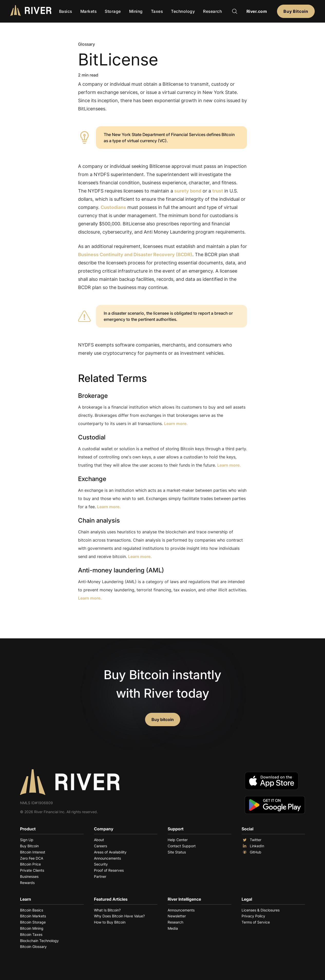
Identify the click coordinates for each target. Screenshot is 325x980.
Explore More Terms (107, 614)
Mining (136, 11)
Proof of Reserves (109, 870)
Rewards (27, 883)
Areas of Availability (110, 852)
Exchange (92, 479)
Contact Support (182, 846)
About (99, 840)
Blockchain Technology (39, 941)
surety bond (188, 191)
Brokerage (93, 396)
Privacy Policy (253, 916)
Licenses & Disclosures (261, 910)
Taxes (157, 11)
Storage (113, 11)
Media (173, 928)
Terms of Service (256, 922)
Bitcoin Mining (32, 928)
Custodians (113, 207)
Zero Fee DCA (32, 858)
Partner (100, 876)
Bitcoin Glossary (33, 947)
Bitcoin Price (30, 864)
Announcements (107, 858)
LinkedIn (253, 846)
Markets (89, 11)
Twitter (251, 840)
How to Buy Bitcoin (110, 922)
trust (218, 191)
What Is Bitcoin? (107, 910)
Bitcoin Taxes (31, 934)
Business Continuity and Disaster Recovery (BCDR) (135, 254)
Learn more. (176, 424)
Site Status (177, 852)
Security (101, 864)
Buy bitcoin (163, 719)
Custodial (92, 437)
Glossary (87, 44)
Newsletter (177, 916)
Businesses (29, 876)
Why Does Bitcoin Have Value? (119, 916)
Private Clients (32, 870)
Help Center (178, 840)
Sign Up (27, 840)
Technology (183, 11)
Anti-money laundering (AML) (121, 570)
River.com (257, 11)
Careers (101, 846)
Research (212, 11)
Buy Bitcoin (296, 11)
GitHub (251, 852)
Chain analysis (99, 520)
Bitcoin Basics (32, 910)
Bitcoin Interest (33, 852)
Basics (66, 11)
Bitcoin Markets (33, 916)
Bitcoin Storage (33, 922)
